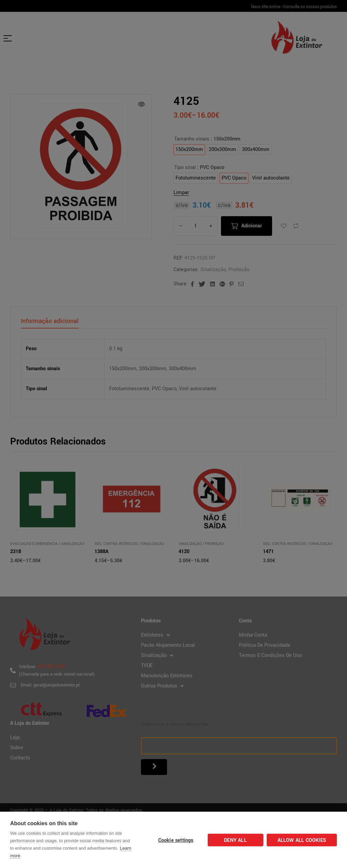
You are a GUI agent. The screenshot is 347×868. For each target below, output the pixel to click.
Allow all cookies (302, 840)
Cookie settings (176, 840)
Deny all (235, 840)
